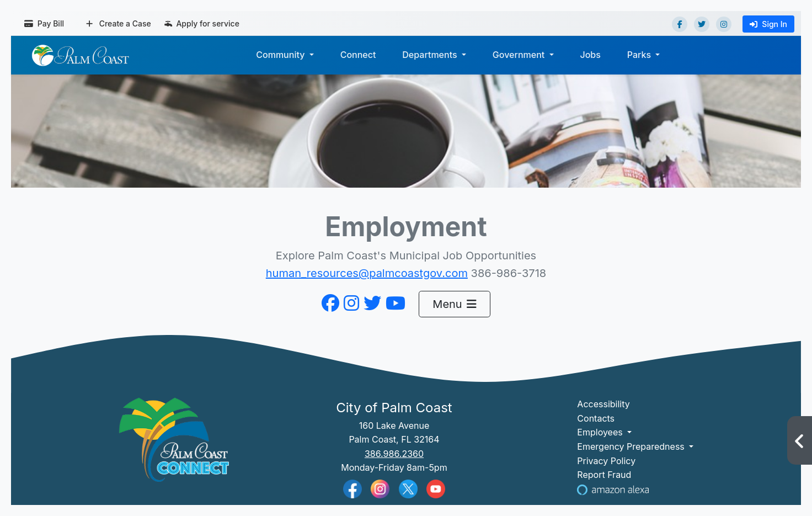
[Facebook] (680, 24)
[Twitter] (702, 24)
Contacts (596, 418)
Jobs (590, 55)
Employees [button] (601, 432)
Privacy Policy (606, 461)
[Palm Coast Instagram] (380, 488)
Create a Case (119, 23)
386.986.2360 (394, 454)
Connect (358, 55)
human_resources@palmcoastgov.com (367, 273)
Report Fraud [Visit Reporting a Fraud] (604, 475)
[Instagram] (724, 24)
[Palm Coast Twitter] (408, 488)
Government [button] (520, 55)
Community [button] (281, 55)
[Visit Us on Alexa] (613, 489)
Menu (454, 304)
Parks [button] (640, 55)
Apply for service (202, 23)
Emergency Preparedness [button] (632, 446)
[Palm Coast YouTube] (436, 488)
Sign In (768, 24)
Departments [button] (431, 55)
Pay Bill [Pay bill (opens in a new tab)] (44, 23)
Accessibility (603, 404)
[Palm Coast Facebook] (352, 488)
